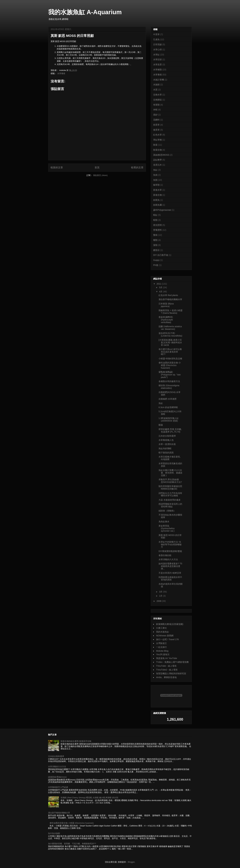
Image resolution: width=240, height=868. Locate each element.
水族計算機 (159, 80)
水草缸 (156, 55)
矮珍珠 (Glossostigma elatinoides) (169, 387)
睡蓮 (161, 425)
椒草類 (156, 185)
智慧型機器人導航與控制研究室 (171, 674)
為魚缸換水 (164, 522)
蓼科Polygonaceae (162, 210)
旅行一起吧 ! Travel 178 (167, 639)
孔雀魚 (156, 39)
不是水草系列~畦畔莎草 (170, 573)
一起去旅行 (161, 647)
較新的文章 (57, 167)
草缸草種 (157, 140)
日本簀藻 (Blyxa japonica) (166, 305)
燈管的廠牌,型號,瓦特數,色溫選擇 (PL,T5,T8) (170, 430)
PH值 (156, 265)
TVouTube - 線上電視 (166, 666)
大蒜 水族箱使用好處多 (170, 500)
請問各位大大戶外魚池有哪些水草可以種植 (170, 494)
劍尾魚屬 (157, 205)
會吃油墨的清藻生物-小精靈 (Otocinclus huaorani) (170, 365)
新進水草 (157, 190)
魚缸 (155, 170)
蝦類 (155, 220)
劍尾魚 (156, 200)
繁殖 (155, 235)
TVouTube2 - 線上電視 (167, 670)
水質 (155, 90)
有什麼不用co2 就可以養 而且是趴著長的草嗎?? (170, 352)
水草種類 (157, 70)
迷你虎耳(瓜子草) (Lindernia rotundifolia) (170, 334)
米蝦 (155, 110)
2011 (159, 284)
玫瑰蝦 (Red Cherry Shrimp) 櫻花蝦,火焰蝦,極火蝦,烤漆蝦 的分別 (89, 798)
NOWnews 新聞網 (165, 636)
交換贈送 (157, 100)
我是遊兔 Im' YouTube (167, 658)
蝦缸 (155, 215)
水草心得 (157, 50)
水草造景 (157, 65)
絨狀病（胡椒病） (167, 511)
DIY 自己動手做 (161, 255)
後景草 (156, 130)
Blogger (131, 862)
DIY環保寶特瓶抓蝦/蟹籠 (170, 551)
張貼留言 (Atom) (100, 175)
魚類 (155, 180)
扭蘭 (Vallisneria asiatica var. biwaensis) (170, 328)
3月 (161, 592)
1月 (161, 596)
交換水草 (157, 95)
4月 (161, 292)
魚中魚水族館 (54, 833)
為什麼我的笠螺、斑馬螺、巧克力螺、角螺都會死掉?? (72, 844)
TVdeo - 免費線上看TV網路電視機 (172, 662)
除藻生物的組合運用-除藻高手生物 (76, 741)
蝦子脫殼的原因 (166, 453)
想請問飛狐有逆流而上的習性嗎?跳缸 (170, 505)
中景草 (156, 34)
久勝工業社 (161, 628)
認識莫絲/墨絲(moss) (57, 777)
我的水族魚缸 (163, 632)
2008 (159, 601)
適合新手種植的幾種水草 (170, 299)
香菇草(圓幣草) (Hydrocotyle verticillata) (166, 320)
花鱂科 (156, 120)
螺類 (155, 240)
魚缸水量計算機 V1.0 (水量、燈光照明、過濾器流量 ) (170, 473)
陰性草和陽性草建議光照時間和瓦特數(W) (170, 488)
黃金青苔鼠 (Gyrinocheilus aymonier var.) (167, 528)
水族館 (156, 85)
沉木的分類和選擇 (167, 436)
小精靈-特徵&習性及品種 (170, 359)
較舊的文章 (137, 167)
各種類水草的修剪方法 (169, 381)
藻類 (155, 245)
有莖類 (156, 105)
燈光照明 (157, 225)
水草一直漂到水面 (167, 444)
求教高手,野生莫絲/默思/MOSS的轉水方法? (170, 481)
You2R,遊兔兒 (163, 654)
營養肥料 (157, 230)
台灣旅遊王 (161, 643)
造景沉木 (157, 165)
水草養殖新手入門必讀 (58, 787)
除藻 (155, 145)
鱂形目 (156, 250)
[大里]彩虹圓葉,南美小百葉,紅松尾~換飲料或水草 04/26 (170, 342)
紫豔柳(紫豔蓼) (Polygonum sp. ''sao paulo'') (170, 375)
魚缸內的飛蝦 (165, 448)
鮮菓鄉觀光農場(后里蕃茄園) (170, 624)
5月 (161, 287)
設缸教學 (157, 160)
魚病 (155, 175)
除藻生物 (157, 150)
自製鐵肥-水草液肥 (168, 399)
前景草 (156, 125)
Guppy (156, 260)
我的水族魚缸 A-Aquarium (85, 12)
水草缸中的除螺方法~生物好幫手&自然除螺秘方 (170, 544)
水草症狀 (157, 59)
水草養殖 (61, 73)
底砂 (155, 115)
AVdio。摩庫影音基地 (166, 677)
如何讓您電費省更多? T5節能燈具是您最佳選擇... (170, 566)
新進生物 (157, 195)
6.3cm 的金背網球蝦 (168, 407)
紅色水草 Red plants (168, 295)
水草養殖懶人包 (166, 440)
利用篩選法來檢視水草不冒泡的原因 (170, 578)
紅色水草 (157, 135)
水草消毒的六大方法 (168, 559)
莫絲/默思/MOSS (161, 155)
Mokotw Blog (162, 651)
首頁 (97, 167)
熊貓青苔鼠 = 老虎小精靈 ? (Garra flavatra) (171, 312)
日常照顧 (157, 44)
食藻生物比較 (165, 555)
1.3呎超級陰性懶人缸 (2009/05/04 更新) (169, 419)
